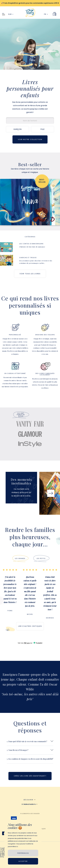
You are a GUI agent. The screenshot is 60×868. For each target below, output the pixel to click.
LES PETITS (41, 558)
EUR (11, 14)
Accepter (23, 861)
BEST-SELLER (42, 181)
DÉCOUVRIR (29, 800)
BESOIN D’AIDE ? (29, 804)
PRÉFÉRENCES (23, 853)
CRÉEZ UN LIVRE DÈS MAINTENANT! (30, 776)
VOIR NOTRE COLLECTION (30, 139)
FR (46, 14)
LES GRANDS (20, 558)
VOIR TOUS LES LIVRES (30, 274)
